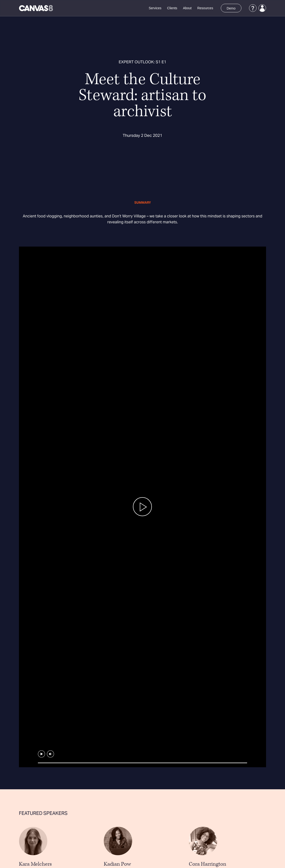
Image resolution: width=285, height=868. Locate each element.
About (187, 8)
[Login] (262, 8)
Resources (205, 8)
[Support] (253, 8)
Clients (172, 8)
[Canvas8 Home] (36, 8)
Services (155, 8)
